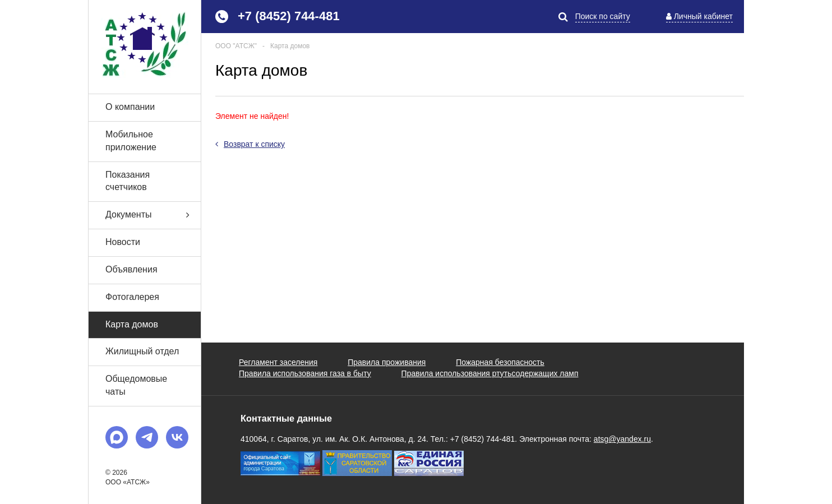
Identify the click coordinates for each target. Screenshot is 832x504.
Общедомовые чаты (136, 385)
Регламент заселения (278, 362)
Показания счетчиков (128, 181)
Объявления (131, 269)
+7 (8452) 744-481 (289, 16)
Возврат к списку (250, 144)
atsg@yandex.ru (622, 439)
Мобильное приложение (131, 141)
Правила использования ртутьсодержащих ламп (490, 373)
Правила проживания (387, 362)
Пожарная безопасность (500, 362)
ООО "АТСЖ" (236, 46)
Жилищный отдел (142, 351)
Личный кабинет (703, 16)
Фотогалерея (132, 297)
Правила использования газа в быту (305, 373)
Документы (153, 215)
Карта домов (132, 324)
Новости (123, 242)
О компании (130, 107)
